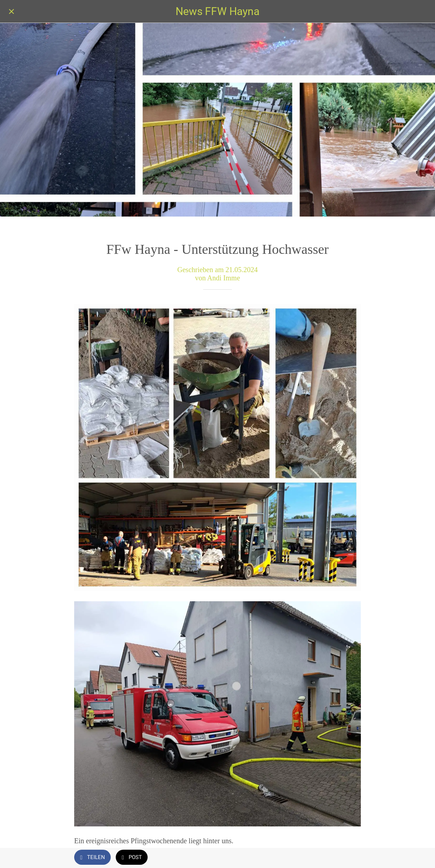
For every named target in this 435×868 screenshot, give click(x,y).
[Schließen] (11, 11)
